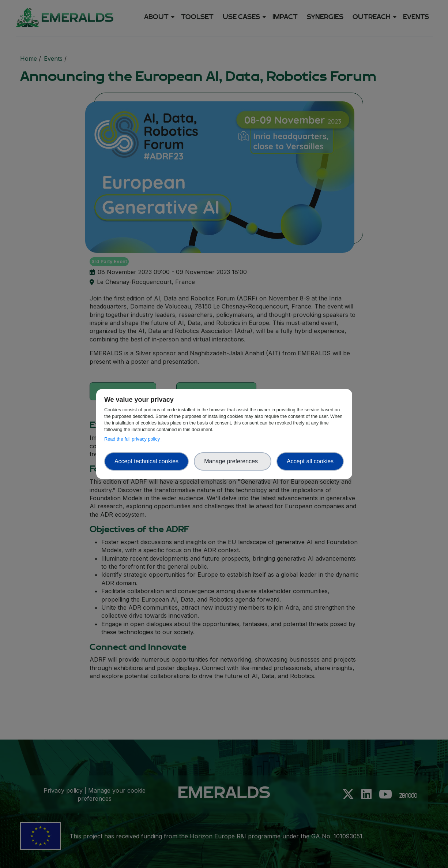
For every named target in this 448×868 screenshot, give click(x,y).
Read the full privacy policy (133, 439)
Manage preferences (233, 461)
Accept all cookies (310, 461)
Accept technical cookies (146, 461)
